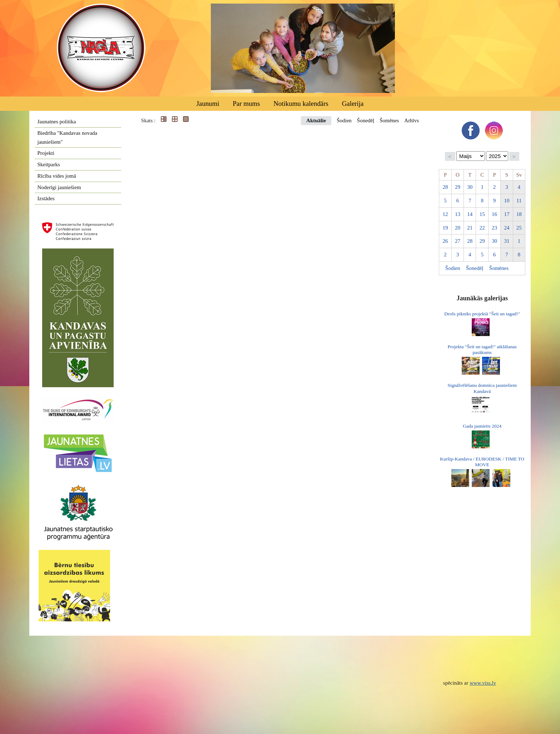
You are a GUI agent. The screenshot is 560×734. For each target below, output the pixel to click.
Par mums (246, 104)
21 (470, 228)
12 (445, 214)
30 (470, 187)
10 (507, 201)
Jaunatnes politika (57, 122)
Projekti (46, 153)
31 (507, 241)
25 (519, 228)
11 (519, 201)
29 (458, 187)
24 (507, 228)
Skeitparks (49, 164)
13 (458, 214)
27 (458, 241)
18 (519, 214)
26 (445, 241)
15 (482, 214)
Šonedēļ (366, 120)
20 (458, 228)
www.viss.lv (483, 683)
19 (445, 228)
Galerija (353, 104)
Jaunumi (208, 104)
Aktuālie (316, 120)
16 (494, 214)
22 (482, 228)
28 (445, 187)
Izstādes (46, 198)
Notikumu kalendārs (301, 104)
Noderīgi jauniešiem (59, 187)
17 (507, 214)
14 (470, 214)
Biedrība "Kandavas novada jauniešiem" (68, 137)
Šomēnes (389, 120)
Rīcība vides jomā (57, 176)
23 (494, 228)
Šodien (344, 120)
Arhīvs (412, 120)
